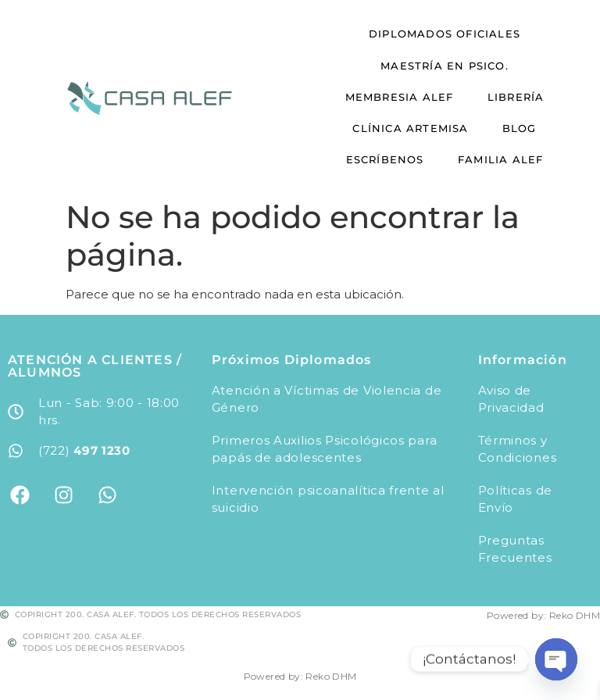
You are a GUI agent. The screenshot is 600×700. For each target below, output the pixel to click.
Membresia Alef (404, 92)
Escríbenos (390, 154)
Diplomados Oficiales (445, 30)
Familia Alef (495, 154)
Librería (511, 92)
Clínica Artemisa (416, 123)
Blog (514, 123)
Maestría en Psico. (445, 62)
